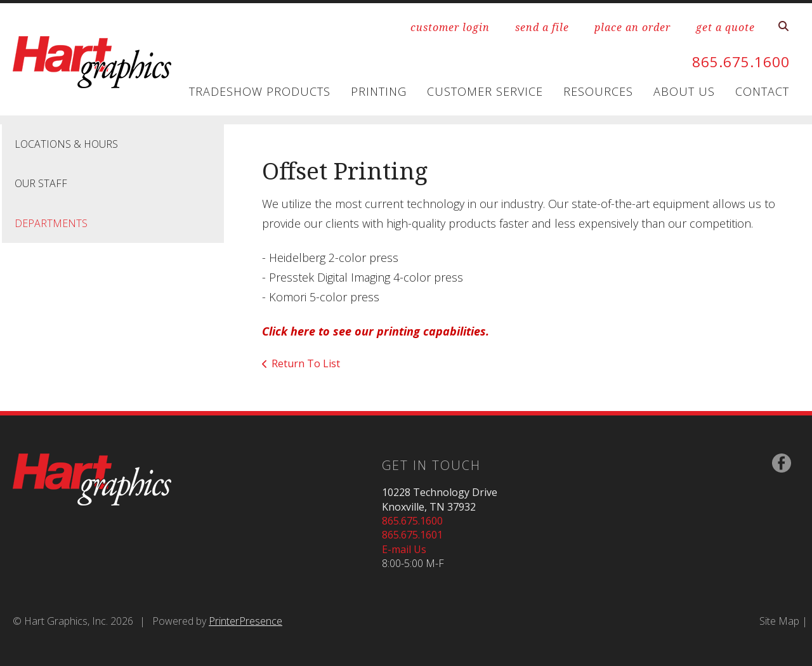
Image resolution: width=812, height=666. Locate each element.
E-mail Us (404, 549)
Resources (598, 91)
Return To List (306, 363)
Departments (51, 223)
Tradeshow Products (260, 91)
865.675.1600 (737, 61)
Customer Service (485, 91)
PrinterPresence (246, 621)
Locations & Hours (66, 144)
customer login (450, 27)
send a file (542, 27)
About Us (684, 91)
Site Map (779, 621)
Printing (379, 91)
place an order (632, 27)
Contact (762, 91)
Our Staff (41, 183)
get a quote (725, 27)
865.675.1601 (412, 535)
